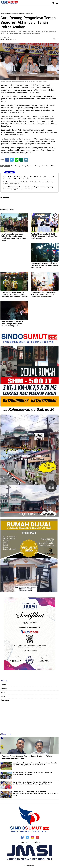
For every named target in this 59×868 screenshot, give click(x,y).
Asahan (3, 685)
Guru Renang (8, 14)
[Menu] (57, 3)
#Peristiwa (45, 166)
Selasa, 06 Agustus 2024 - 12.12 (8, 40)
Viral (32, 14)
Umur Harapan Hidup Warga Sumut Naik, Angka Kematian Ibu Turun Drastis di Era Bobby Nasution (43, 294)
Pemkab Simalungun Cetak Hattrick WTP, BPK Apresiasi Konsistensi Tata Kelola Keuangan (44, 236)
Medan (3, 696)
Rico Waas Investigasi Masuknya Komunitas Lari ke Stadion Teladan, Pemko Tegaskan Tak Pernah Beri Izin (14, 294)
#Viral (52, 166)
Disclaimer (37, 842)
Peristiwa (28, 14)
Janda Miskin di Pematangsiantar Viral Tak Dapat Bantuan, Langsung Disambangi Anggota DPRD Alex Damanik (28, 188)
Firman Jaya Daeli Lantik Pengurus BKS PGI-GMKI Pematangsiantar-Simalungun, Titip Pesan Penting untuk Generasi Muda (35, 794)
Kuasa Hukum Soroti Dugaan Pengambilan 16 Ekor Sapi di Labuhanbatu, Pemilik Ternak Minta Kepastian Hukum (29, 178)
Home (2, 14)
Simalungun (5, 700)
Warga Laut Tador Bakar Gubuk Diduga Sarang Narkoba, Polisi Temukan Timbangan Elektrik (12, 324)
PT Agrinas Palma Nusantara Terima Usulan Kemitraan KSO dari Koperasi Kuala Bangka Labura (27, 757)
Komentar (56, 39)
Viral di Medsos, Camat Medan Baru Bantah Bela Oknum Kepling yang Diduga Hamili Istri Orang (28, 183)
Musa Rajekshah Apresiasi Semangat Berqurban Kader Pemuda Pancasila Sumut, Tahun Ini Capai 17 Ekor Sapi (35, 764)
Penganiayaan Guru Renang (18, 14)
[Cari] (53, 3)
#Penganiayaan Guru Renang (31, 166)
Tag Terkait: (5, 166)
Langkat (3, 692)
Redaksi (21, 842)
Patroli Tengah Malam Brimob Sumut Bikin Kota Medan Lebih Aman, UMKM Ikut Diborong (45, 265)
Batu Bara (4, 689)
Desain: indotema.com (30, 866)
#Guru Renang (15, 166)
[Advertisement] (29, 717)
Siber (28, 842)
